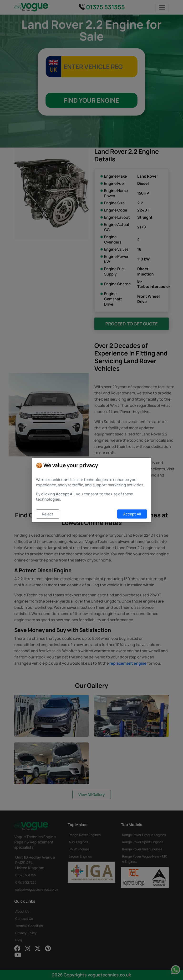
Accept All (132, 514)
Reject (48, 514)
